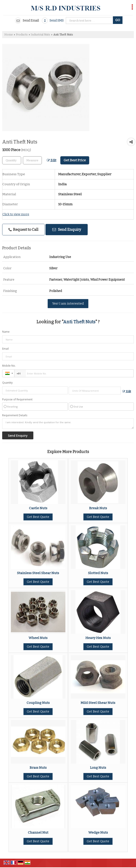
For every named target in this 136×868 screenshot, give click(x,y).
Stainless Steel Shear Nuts (38, 573)
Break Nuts (98, 508)
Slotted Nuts (98, 573)
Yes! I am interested (68, 303)
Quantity (7, 383)
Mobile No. (9, 366)
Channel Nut (38, 833)
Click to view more (16, 214)
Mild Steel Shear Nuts (98, 703)
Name (6, 332)
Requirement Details (15, 415)
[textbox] (32, 160)
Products (22, 35)
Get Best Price (75, 160)
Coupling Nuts (38, 703)
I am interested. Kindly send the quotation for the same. (68, 424)
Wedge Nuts (98, 833)
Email (5, 349)
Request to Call (23, 230)
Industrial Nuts (40, 35)
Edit (52, 160)
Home (9, 35)
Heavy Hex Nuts (98, 638)
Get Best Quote (38, 517)
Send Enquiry (67, 229)
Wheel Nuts (38, 638)
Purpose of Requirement (17, 399)
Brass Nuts (38, 768)
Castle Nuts (38, 508)
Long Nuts (98, 768)
